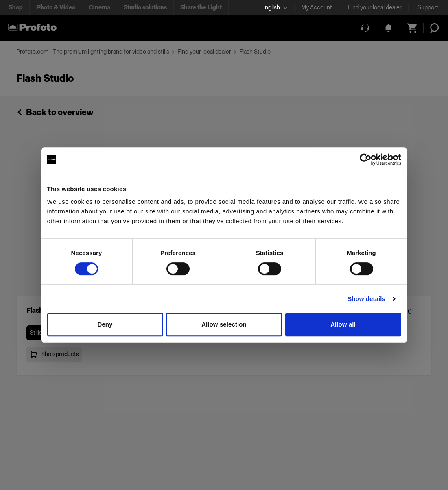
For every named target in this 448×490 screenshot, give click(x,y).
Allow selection (224, 324)
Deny (105, 324)
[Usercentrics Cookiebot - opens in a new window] (366, 159)
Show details (366, 299)
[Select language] (274, 8)
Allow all (343, 324)
